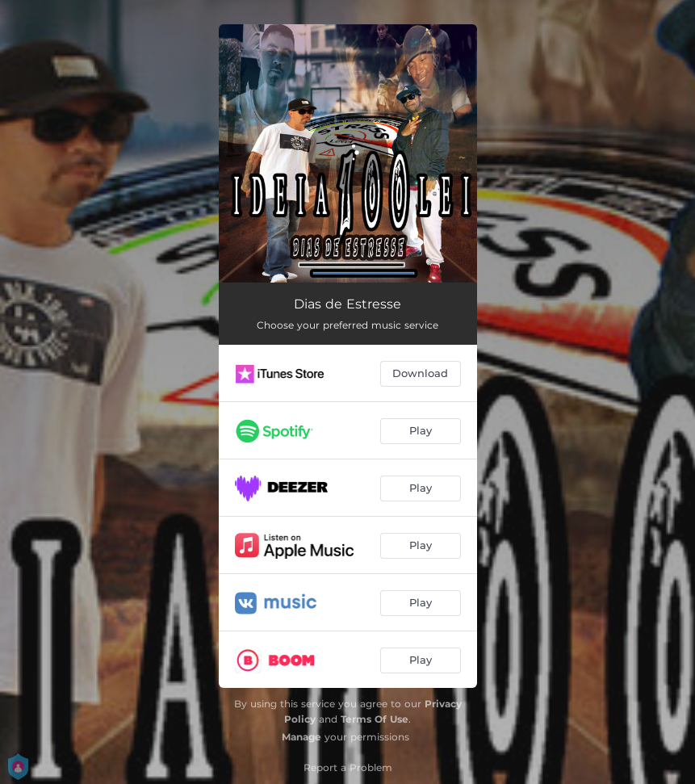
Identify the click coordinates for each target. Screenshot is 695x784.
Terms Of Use (375, 719)
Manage (301, 737)
